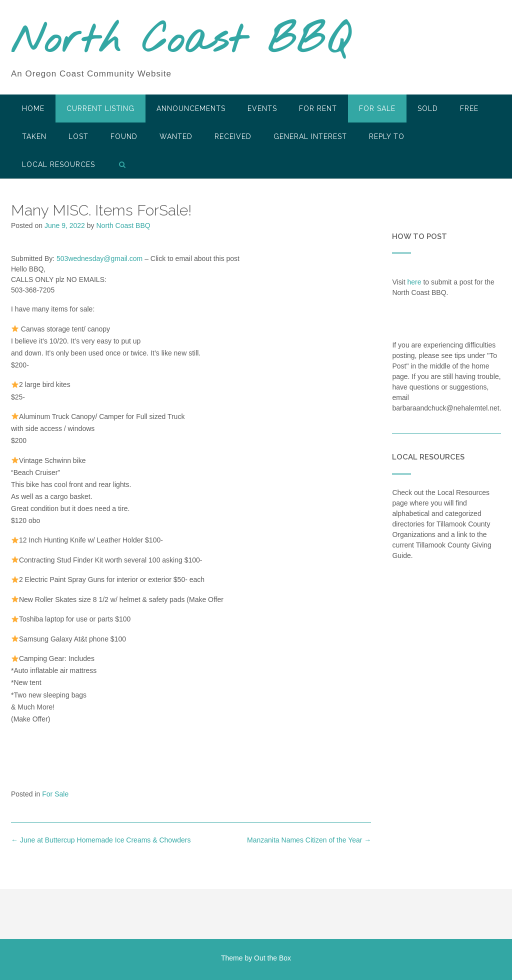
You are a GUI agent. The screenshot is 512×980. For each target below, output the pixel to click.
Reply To (387, 136)
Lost (78, 136)
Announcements (191, 108)
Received (233, 136)
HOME (33, 108)
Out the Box (272, 958)
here (414, 282)
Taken (34, 136)
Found (124, 136)
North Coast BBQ (180, 41)
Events (262, 108)
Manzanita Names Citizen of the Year (309, 840)
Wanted (176, 136)
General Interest (310, 136)
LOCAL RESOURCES (58, 164)
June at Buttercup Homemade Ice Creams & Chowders (101, 840)
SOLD (428, 108)
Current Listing (100, 108)
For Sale (377, 108)
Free (469, 108)
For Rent (318, 108)
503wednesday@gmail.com (99, 258)
